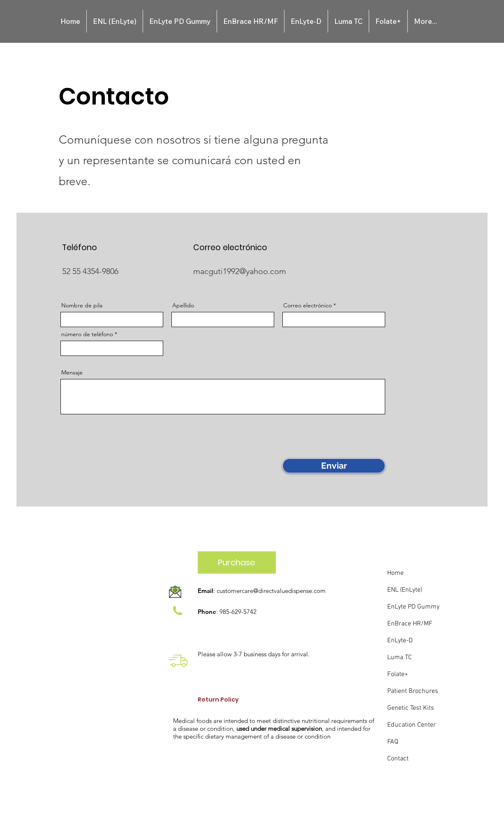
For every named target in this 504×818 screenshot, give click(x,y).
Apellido (183, 305)
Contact (398, 759)
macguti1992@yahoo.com (240, 271)
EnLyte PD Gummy (413, 607)
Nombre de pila (82, 305)
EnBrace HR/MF (410, 624)
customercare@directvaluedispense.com (271, 591)
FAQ (393, 742)
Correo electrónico (307, 305)
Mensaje (72, 372)
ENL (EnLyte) (405, 590)
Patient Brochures (413, 691)
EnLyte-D (400, 641)
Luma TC (400, 658)
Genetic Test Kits (411, 708)
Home (395, 573)
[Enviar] (334, 466)
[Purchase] (237, 562)
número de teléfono (87, 334)
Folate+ (398, 674)
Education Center (412, 725)
